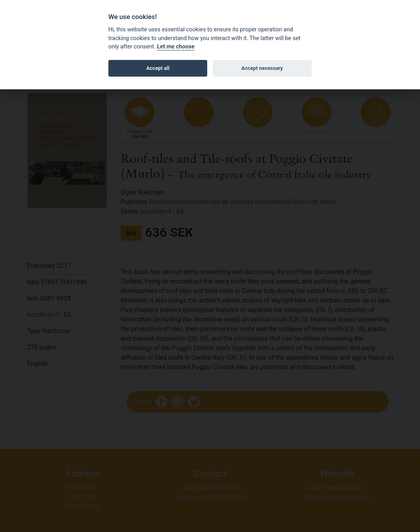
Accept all (158, 68)
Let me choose (176, 47)
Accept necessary (262, 68)
